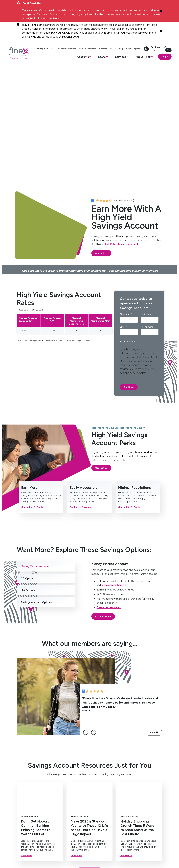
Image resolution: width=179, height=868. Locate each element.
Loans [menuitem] (45, 779)
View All (154, 615)
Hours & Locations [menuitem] (102, 49)
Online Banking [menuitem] (70, 788)
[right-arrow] (95, 615)
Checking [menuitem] (21, 783)
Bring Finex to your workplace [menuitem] (94, 812)
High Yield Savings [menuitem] (21, 789)
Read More (27, 738)
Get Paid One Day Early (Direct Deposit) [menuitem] (71, 795)
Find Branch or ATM (152, 55)
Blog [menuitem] (135, 49)
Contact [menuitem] (118, 49)
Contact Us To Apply (32, 390)
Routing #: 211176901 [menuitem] (60, 49)
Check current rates (109, 490)
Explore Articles (89, 754)
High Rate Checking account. (121, 127)
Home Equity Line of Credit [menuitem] (47, 786)
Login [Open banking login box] (157, 63)
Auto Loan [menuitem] (46, 798)
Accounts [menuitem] (22, 779)
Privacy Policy (61, 852)
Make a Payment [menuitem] (148, 49)
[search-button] (161, 49)
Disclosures (73, 852)
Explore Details (103, 499)
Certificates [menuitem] (22, 795)
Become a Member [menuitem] (81, 49)
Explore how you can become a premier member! (124, 154)
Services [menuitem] (68, 779)
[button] (76, 63)
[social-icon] (19, 826)
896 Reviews (126, 83)
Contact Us (101, 136)
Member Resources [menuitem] (94, 796)
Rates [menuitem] (127, 49)
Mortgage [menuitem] (46, 793)
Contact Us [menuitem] (94, 783)
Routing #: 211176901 (88, 852)
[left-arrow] (88, 615)
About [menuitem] (93, 779)
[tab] (46, 449)
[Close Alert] (161, 11)
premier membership (114, 468)
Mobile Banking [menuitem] (70, 783)
